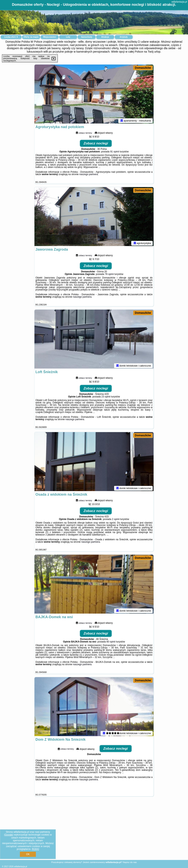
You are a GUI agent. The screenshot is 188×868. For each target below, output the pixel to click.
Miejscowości (50, 37)
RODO (35, 849)
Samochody (87, 37)
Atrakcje (105, 37)
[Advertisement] (94, 831)
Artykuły (124, 37)
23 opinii (106, 397)
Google (9, 835)
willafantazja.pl (179, 2)
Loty (68, 37)
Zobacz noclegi (96, 144)
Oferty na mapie (31, 37)
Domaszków (143, 68)
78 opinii (109, 275)
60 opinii (111, 642)
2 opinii (116, 520)
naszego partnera (89, 175)
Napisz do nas (130, 862)
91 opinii (115, 152)
